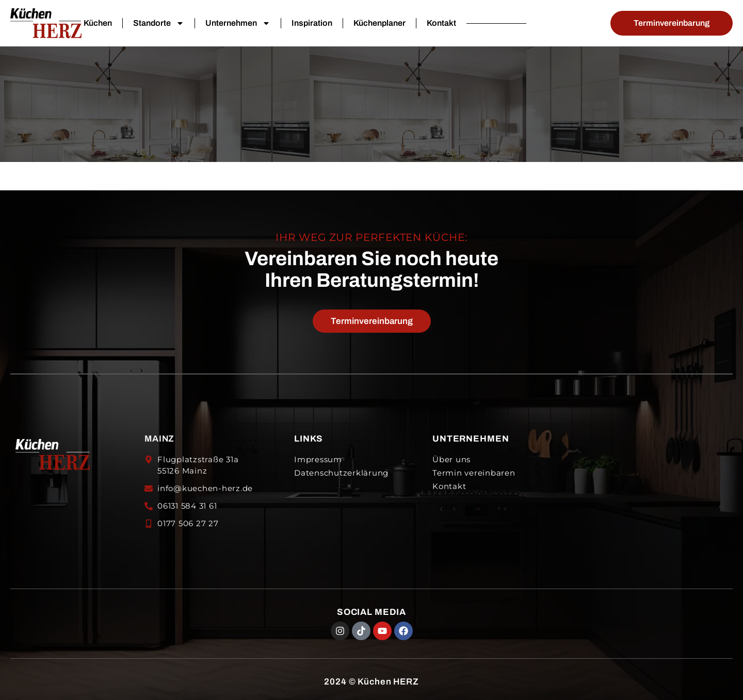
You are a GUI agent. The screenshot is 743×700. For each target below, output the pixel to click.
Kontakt (441, 23)
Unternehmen (238, 23)
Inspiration (312, 23)
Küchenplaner (379, 23)
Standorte (159, 23)
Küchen (98, 23)
